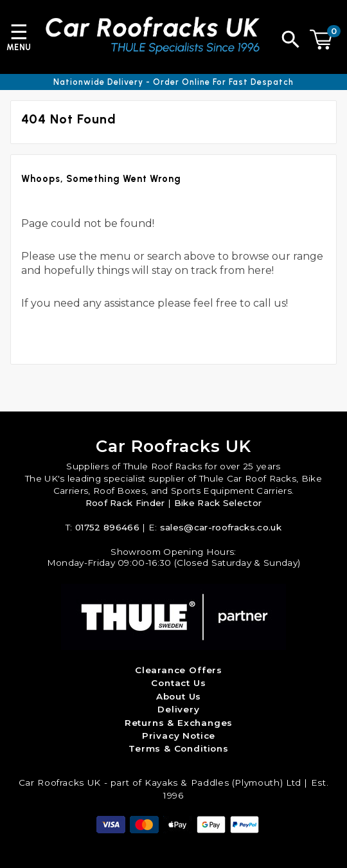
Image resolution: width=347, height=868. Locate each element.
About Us (179, 696)
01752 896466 (107, 527)
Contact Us (178, 683)
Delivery (179, 709)
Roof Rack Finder (125, 503)
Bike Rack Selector (218, 503)
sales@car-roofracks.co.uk (221, 527)
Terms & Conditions (179, 748)
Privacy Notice (179, 736)
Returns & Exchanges (179, 723)
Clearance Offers (179, 670)
